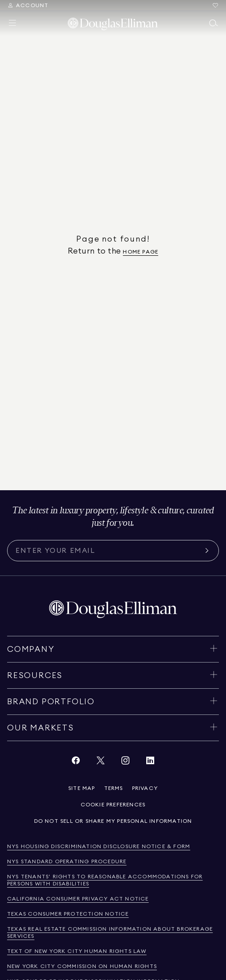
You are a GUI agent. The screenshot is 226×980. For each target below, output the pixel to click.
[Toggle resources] (113, 675)
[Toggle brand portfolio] (113, 702)
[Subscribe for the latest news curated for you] (108, 551)
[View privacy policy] (145, 788)
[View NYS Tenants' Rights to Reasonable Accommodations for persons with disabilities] (113, 880)
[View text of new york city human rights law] (77, 951)
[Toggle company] (113, 649)
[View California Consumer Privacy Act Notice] (78, 899)
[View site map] (82, 788)
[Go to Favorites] (215, 5)
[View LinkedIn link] (150, 763)
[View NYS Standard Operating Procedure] (67, 862)
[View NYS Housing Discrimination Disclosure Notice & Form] (99, 847)
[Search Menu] (28, 5)
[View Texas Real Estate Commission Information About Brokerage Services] (113, 933)
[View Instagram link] (125, 763)
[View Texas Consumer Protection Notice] (68, 914)
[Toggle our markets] (113, 728)
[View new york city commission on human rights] (82, 966)
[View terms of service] (114, 788)
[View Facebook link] (76, 763)
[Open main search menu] (214, 23)
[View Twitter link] (101, 763)
